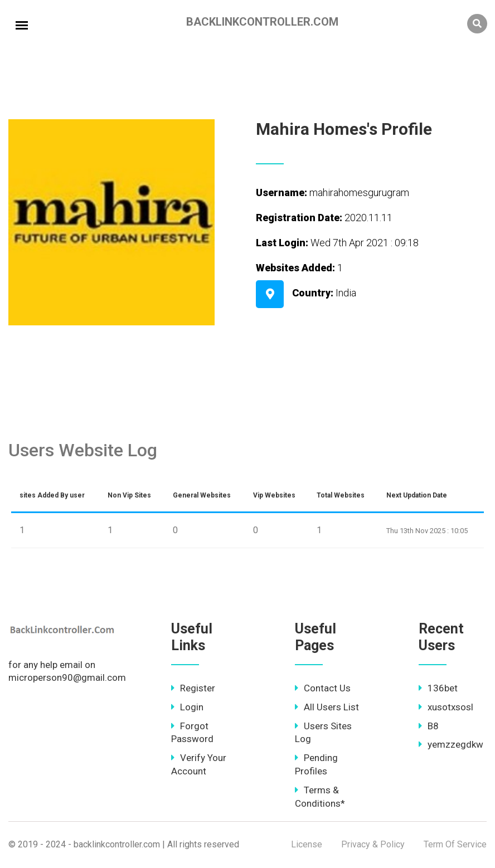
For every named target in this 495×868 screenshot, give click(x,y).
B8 (429, 726)
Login (187, 707)
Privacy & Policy (373, 844)
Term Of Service (455, 844)
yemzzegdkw (451, 744)
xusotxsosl (446, 707)
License (307, 844)
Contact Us (323, 688)
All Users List (327, 707)
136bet (438, 688)
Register (193, 688)
